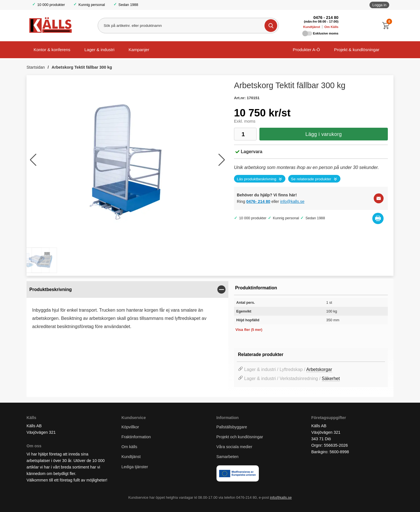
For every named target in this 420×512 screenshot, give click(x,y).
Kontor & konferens (52, 50)
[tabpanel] (127, 316)
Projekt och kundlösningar (240, 437)
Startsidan (36, 67)
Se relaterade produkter (311, 179)
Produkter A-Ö (306, 50)
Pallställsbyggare (232, 427)
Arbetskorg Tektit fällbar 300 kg (82, 67)
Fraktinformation (136, 437)
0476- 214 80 (258, 201)
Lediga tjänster (135, 467)
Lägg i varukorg (324, 134)
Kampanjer (139, 50)
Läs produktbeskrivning (257, 179)
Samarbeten (228, 457)
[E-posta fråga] (379, 198)
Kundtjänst (312, 27)
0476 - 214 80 (326, 18)
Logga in (379, 5)
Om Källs (331, 27)
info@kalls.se (292, 201)
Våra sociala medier (234, 447)
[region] (127, 289)
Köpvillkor (130, 427)
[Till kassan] (387, 26)
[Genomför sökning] (271, 26)
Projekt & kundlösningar (357, 50)
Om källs (129, 447)
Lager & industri (99, 50)
